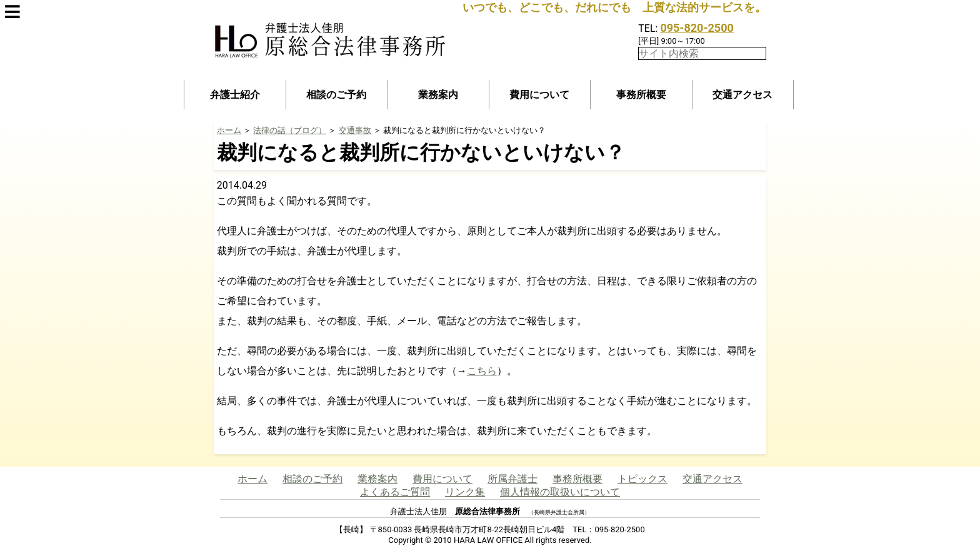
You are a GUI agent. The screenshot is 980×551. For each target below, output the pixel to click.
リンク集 (465, 492)
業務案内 (438, 95)
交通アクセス (742, 95)
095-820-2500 (697, 28)
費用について (539, 95)
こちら (482, 371)
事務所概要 (641, 95)
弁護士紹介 (235, 95)
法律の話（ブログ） (290, 130)
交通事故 (355, 130)
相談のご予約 (336, 95)
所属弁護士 (512, 479)
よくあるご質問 (395, 492)
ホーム (229, 130)
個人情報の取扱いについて (560, 492)
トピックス (642, 479)
